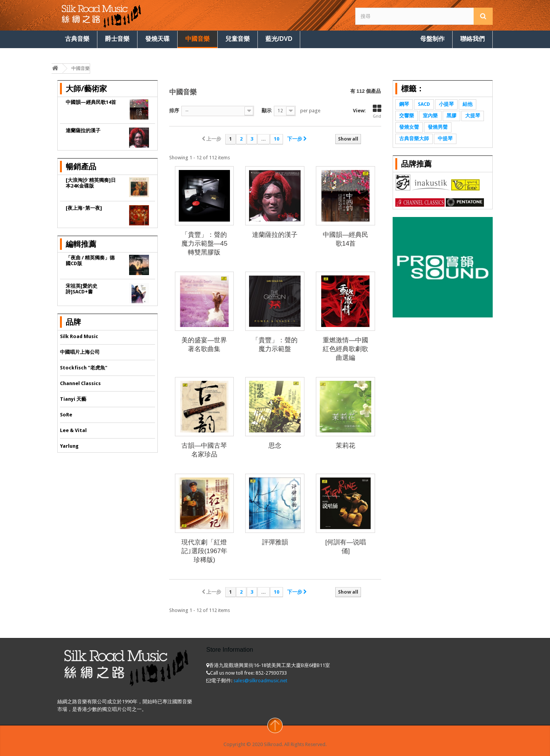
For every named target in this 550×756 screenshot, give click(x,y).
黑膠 (451, 116)
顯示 (267, 111)
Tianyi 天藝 (73, 399)
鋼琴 (404, 104)
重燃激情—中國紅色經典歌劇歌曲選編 (345, 349)
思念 (275, 446)
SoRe (66, 415)
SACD (424, 104)
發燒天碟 (157, 39)
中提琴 (445, 138)
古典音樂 (77, 39)
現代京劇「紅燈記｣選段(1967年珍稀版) (204, 551)
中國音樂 (197, 39)
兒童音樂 (238, 39)
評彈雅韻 (275, 542)
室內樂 (430, 116)
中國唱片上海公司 (80, 352)
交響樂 (407, 116)
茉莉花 (345, 446)
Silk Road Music (79, 336)
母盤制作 (432, 39)
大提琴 (473, 116)
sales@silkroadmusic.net (260, 681)
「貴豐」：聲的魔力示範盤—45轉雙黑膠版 (205, 244)
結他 (467, 104)
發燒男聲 (438, 127)
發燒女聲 (409, 127)
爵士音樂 (117, 39)
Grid (377, 112)
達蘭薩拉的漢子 (275, 235)
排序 (174, 111)
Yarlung (69, 446)
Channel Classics (80, 383)
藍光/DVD (279, 39)
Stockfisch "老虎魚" (84, 368)
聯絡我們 (472, 39)
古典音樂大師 (414, 138)
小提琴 (446, 104)
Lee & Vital (73, 430)
